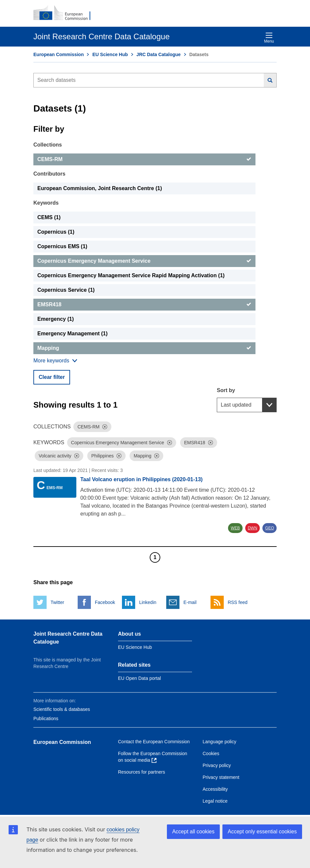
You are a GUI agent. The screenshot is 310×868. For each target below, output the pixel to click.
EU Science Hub (110, 54)
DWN (253, 528)
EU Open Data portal (139, 678)
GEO (270, 528)
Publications (46, 718)
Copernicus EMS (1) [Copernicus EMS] (62, 246)
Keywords (46, 203)
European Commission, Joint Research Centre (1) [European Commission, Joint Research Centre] (100, 188)
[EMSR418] (144, 305)
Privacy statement (221, 777)
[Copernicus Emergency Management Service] (144, 261)
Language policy (219, 742)
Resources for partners (141, 772)
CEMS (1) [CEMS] (49, 217)
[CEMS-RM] (144, 159)
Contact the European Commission (154, 742)
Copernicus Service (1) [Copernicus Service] (66, 290)
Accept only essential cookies (262, 832)
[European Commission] (65, 13)
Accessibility (215, 789)
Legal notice (215, 801)
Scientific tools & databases (62, 709)
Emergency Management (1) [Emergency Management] (73, 334)
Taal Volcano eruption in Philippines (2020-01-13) (141, 479)
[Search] (270, 80)
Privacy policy (217, 765)
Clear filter (52, 377)
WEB (235, 528)
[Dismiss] (105, 427)
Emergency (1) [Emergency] (56, 319)
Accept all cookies (193, 832)
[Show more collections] (55, 361)
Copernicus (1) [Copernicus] (56, 232)
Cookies (211, 753)
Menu (269, 38)
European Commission (58, 54)
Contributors (49, 174)
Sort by (226, 390)
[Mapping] (144, 348)
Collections (48, 145)
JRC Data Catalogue (159, 54)
